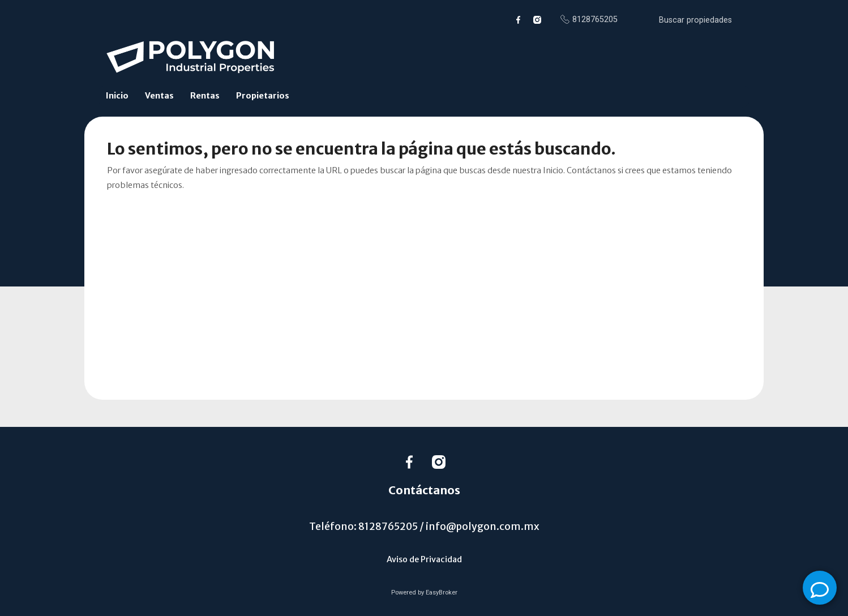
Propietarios (263, 96)
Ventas (159, 96)
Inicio (117, 96)
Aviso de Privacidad (424, 559)
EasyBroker (442, 593)
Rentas (205, 96)
